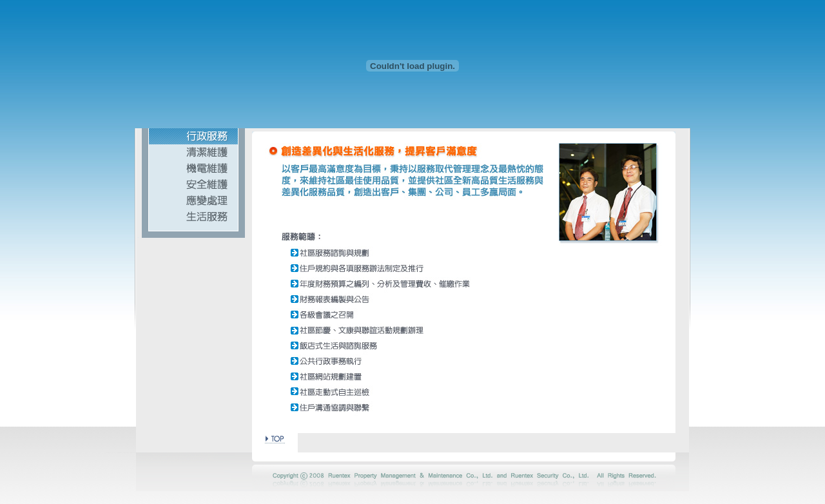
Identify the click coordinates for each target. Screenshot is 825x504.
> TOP (275, 438)
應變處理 (193, 201)
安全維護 (193, 185)
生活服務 (193, 217)
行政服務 (193, 136)
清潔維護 (193, 152)
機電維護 (193, 169)
